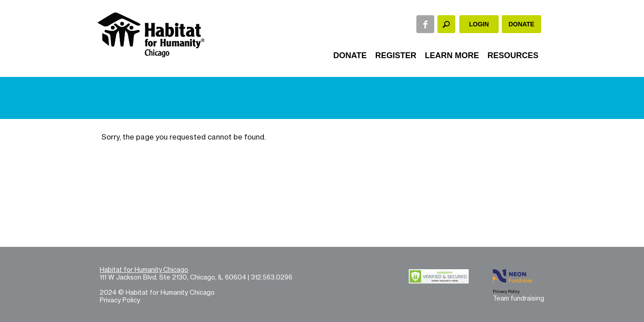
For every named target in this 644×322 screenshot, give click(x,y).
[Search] (446, 24)
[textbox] (446, 24)
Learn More (452, 55)
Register (396, 55)
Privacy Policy (120, 300)
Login (479, 24)
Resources (513, 55)
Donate (521, 24)
